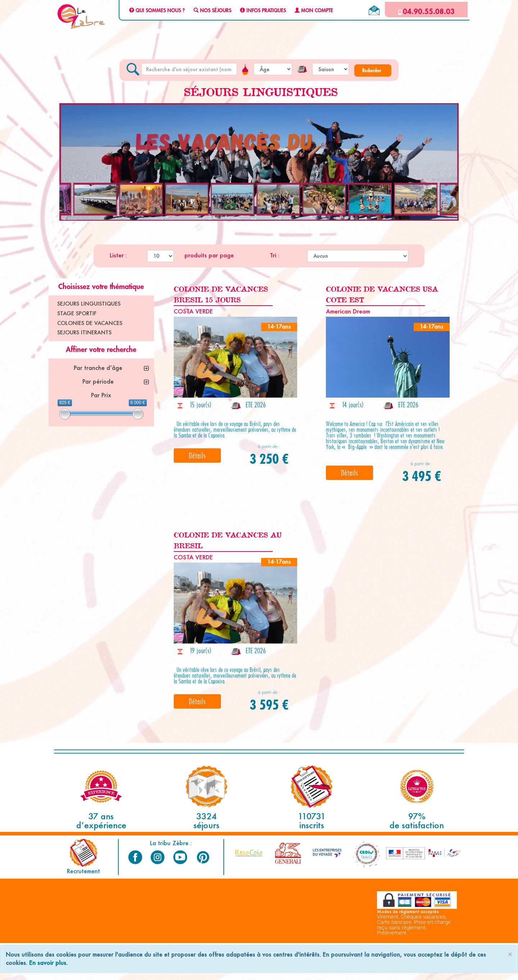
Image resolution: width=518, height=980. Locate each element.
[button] (373, 70)
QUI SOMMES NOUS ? (157, 11)
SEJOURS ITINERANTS (84, 332)
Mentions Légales (174, 973)
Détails (197, 455)
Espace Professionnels (362, 973)
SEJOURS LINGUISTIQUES (89, 304)
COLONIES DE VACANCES (90, 323)
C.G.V (88, 973)
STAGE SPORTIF (77, 313)
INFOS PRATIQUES (263, 11)
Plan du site (276, 973)
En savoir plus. (48, 963)
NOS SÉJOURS (212, 11)
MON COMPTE (314, 11)
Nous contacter (430, 973)
